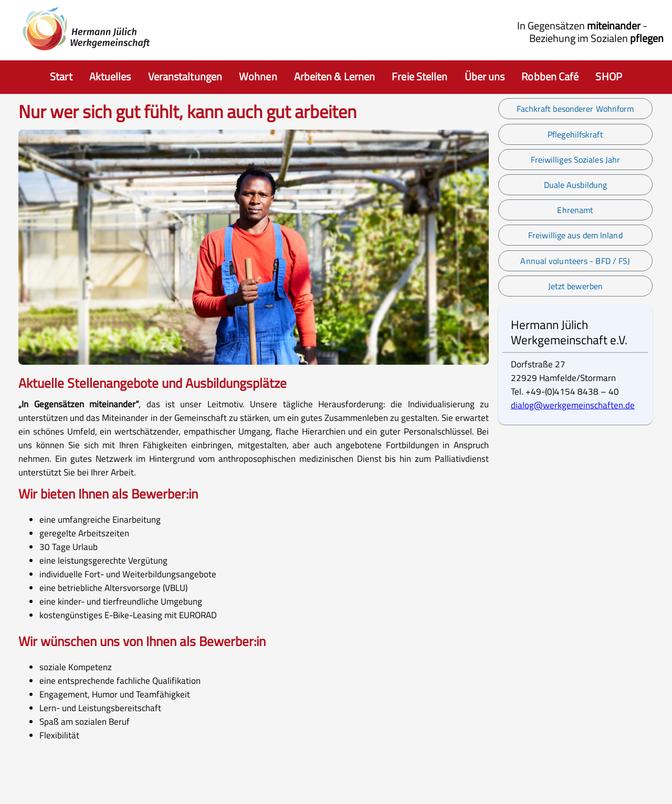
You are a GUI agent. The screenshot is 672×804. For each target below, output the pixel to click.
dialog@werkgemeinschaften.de (573, 405)
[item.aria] (110, 77)
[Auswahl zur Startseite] (61, 77)
